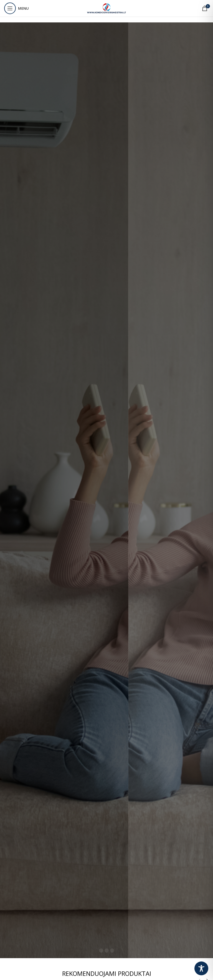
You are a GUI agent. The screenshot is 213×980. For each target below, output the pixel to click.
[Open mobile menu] (17, 8)
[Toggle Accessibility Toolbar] (201, 968)
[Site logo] (106, 8)
